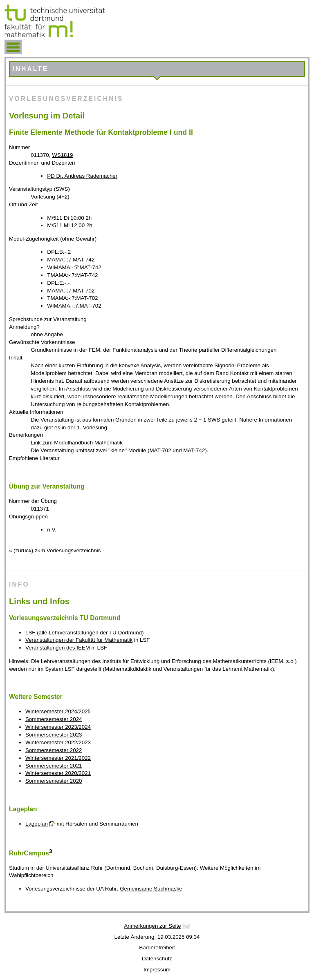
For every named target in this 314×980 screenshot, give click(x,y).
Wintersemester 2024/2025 (58, 711)
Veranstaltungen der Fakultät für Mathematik (79, 640)
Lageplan (37, 824)
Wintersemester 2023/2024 (58, 727)
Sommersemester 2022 (54, 750)
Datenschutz (157, 959)
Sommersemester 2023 (54, 735)
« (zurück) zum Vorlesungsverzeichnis (55, 550)
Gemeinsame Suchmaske (151, 889)
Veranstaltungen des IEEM (58, 648)
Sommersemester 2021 (54, 766)
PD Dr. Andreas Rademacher (82, 176)
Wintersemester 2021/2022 (58, 758)
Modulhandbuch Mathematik (88, 443)
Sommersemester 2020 (54, 781)
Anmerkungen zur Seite (152, 926)
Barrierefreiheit (157, 948)
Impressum (157, 970)
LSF (30, 633)
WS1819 (62, 155)
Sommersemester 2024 (54, 719)
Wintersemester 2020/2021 (58, 773)
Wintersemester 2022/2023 (58, 742)
